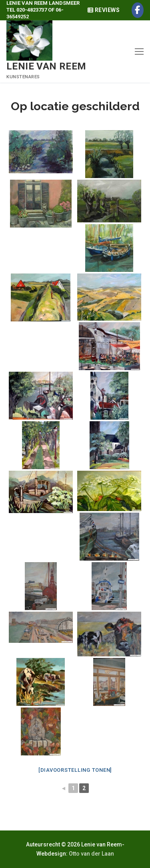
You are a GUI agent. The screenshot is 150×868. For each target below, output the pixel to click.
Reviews (104, 10)
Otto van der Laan (91, 854)
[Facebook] (138, 10)
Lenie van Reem (46, 66)
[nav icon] (139, 52)
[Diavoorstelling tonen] (75, 770)
